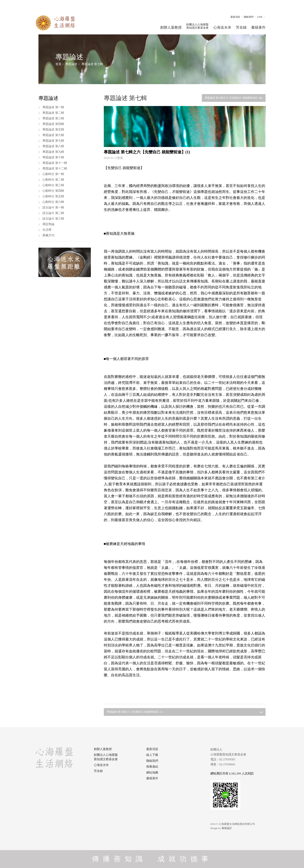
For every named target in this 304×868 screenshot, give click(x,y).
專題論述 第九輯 (53, 152)
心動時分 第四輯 (53, 191)
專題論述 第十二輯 (55, 168)
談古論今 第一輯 (53, 207)
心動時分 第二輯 (53, 180)
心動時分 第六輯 (53, 202)
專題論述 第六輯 (53, 135)
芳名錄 (241, 27)
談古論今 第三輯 (53, 219)
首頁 (58, 64)
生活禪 (47, 230)
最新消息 (235, 17)
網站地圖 (152, 773)
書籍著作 (258, 27)
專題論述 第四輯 (53, 124)
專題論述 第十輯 (53, 157)
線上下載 (152, 755)
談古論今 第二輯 (53, 213)
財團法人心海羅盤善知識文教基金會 (197, 26)
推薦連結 (152, 767)
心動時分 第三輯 (53, 185)
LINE (260, 17)
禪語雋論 (48, 224)
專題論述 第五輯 (53, 129)
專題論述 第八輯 (53, 146)
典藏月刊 (48, 235)
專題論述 (71, 64)
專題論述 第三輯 (53, 118)
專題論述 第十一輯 (55, 163)
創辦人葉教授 (171, 27)
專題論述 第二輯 (53, 113)
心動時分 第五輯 (53, 196)
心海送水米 (222, 27)
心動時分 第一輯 (53, 174)
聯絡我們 (249, 17)
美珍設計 (227, 828)
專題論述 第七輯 (92, 64)
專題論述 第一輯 (53, 107)
